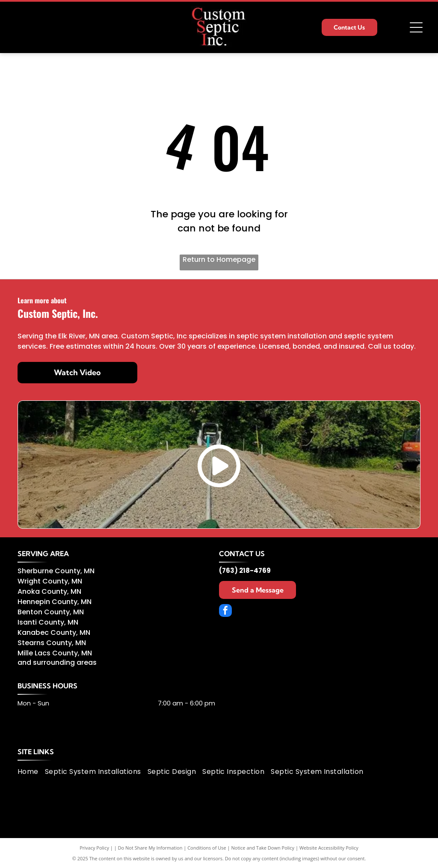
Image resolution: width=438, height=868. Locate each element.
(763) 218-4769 (245, 570)
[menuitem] (31, 772)
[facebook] (225, 612)
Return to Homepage (219, 259)
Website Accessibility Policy (329, 848)
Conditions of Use (207, 848)
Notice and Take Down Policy (263, 848)
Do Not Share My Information (150, 848)
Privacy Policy (94, 848)
